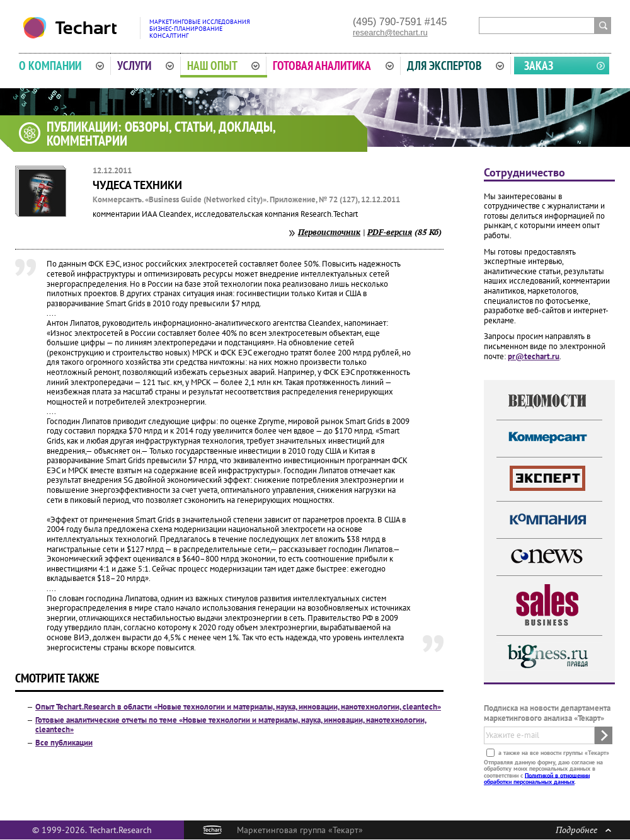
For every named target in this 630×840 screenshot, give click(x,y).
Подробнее (583, 830)
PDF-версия (390, 232)
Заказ (539, 66)
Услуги (146, 66)
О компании (61, 66)
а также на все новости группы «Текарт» (553, 752)
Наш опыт (224, 66)
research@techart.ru (390, 32)
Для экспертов (455, 66)
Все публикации (64, 743)
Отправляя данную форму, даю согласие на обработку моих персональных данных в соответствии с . (543, 771)
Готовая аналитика (333, 66)
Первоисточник (329, 232)
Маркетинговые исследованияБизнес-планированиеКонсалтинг (200, 29)
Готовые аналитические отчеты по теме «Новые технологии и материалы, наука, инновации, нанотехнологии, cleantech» (231, 725)
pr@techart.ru (534, 356)
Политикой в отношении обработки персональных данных (537, 778)
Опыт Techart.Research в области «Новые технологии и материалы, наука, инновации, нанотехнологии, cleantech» (238, 707)
